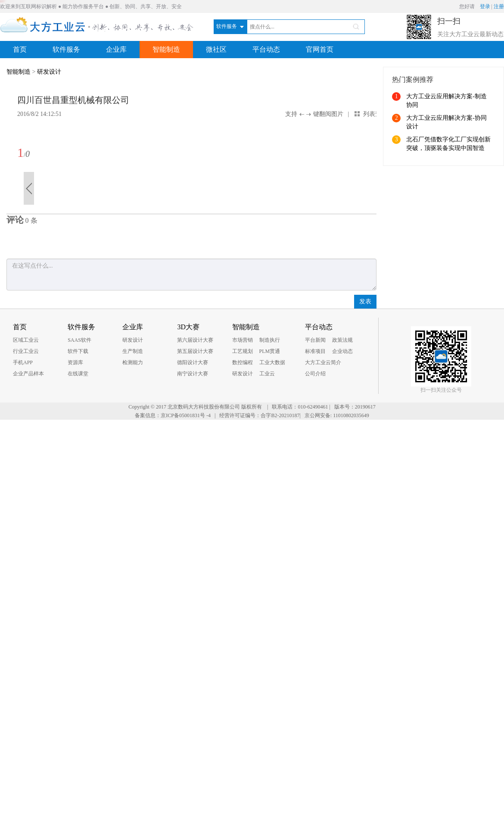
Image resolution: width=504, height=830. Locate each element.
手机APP (23, 362)
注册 (499, 6)
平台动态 (266, 49)
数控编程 (243, 362)
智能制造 (166, 49)
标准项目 (315, 351)
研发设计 (49, 72)
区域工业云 (26, 340)
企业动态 (342, 351)
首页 (20, 49)
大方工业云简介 (323, 362)
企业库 (116, 49)
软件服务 (66, 49)
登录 (485, 6)
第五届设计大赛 (195, 351)
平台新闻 (315, 340)
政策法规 (342, 340)
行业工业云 (26, 351)
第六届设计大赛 (195, 340)
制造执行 (270, 340)
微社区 (216, 49)
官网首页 (320, 49)
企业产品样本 (28, 374)
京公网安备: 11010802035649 (337, 415)
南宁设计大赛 (193, 374)
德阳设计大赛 (193, 362)
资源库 (75, 362)
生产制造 (133, 351)
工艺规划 (243, 351)
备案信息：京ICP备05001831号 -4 (173, 415)
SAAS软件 (79, 340)
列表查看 (375, 114)
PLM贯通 (270, 351)
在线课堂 (78, 374)
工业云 (267, 374)
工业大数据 (272, 362)
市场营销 (243, 340)
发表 (365, 301)
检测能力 (133, 362)
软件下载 (78, 351)
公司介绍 (315, 374)
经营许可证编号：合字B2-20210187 (259, 415)
